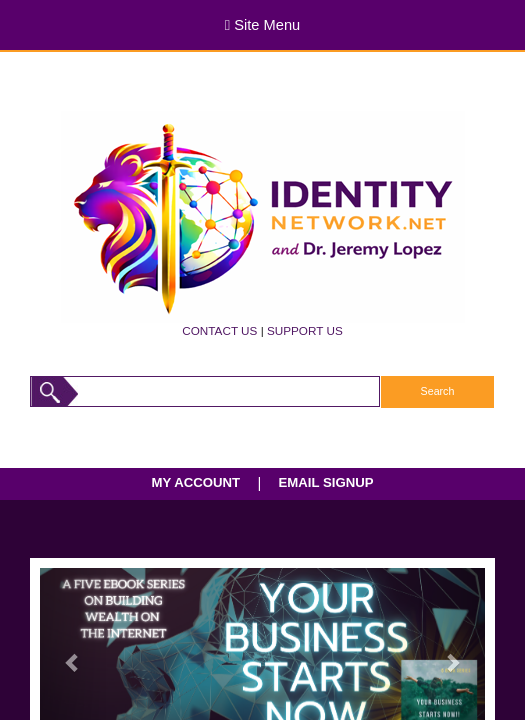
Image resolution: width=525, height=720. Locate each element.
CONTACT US (219, 330)
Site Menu (262, 25)
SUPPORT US (305, 330)
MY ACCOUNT (196, 482)
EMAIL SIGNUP (325, 482)
